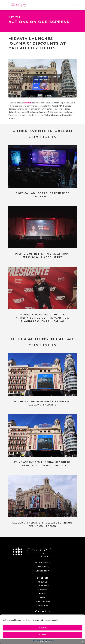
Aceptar (43, 628)
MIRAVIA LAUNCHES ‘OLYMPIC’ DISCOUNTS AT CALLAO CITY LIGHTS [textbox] (37, 43)
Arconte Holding (43, 562)
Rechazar (42, 635)
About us (42, 582)
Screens (43, 590)
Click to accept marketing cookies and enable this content (43, 78)
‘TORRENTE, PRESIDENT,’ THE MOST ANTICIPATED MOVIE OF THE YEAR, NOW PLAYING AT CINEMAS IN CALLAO (42, 318)
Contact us (42, 605)
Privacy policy (42, 567)
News (42, 597)
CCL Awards (43, 586)
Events (42, 594)
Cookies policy (43, 571)
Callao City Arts (42, 601)
